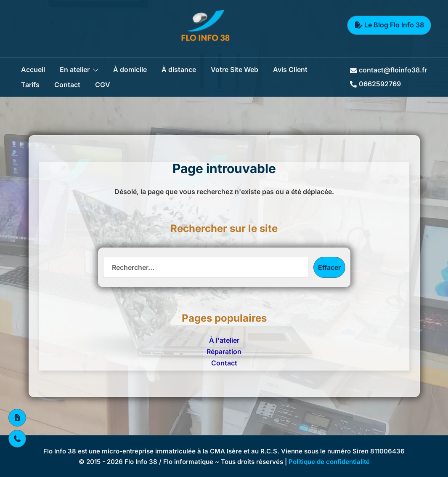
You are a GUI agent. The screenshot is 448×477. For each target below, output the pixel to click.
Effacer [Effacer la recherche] (329, 267)
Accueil (33, 69)
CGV (103, 85)
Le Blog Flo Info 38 (389, 25)
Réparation (224, 352)
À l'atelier (224, 340)
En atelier (75, 69)
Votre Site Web (235, 69)
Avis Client (290, 69)
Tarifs (30, 85)
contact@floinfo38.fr (388, 70)
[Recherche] (206, 267)
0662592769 (375, 84)
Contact (67, 85)
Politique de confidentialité (329, 462)
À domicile (130, 69)
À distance (179, 69)
